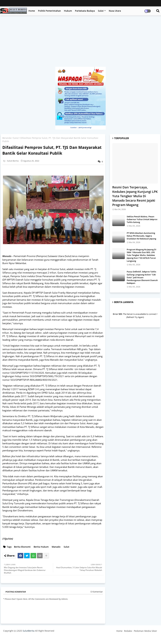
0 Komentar (97, 592)
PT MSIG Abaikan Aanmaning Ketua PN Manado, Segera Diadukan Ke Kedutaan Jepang (141, 236)
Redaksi (128, 631)
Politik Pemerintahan (49, 11)
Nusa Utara (115, 11)
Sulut (101, 11)
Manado (56, 547)
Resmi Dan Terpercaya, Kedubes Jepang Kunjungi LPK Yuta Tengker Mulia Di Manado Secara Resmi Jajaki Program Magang (135, 196)
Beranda (7, 138)
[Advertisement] (80, 43)
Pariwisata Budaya (85, 11)
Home (32, 11)
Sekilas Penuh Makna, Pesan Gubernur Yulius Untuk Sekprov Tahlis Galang (142, 219)
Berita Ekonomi (22, 547)
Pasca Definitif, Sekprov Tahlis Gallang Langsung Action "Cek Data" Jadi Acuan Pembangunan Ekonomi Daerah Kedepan (142, 277)
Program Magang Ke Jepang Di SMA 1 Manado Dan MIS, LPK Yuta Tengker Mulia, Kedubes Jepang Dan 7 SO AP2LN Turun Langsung (142, 255)
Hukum (68, 11)
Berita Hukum (41, 547)
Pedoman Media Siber (145, 631)
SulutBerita (29, 631)
